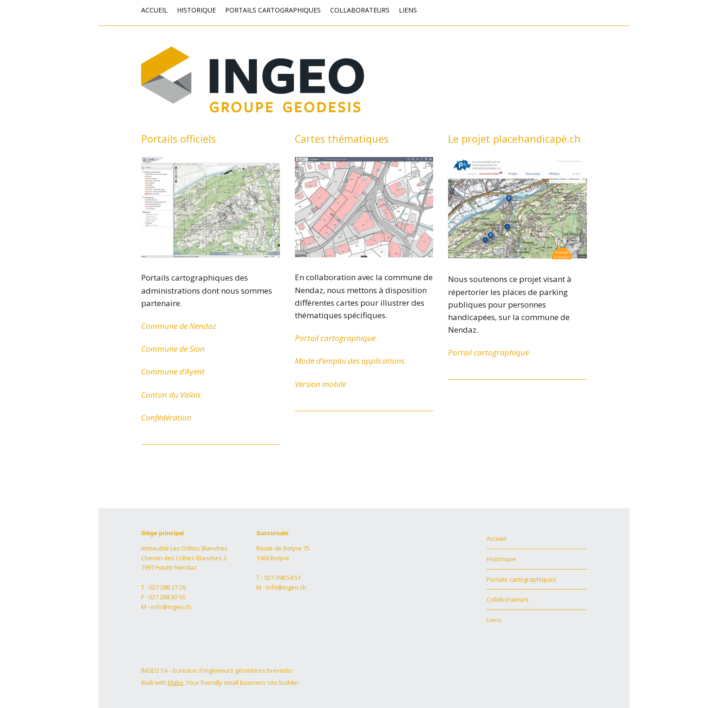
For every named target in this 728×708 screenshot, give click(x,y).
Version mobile (320, 384)
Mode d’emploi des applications (350, 361)
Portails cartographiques (273, 10)
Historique (196, 10)
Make (175, 682)
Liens (408, 10)
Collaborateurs (360, 10)
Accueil (154, 10)
